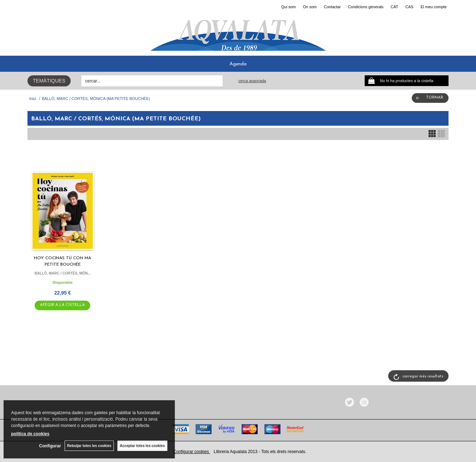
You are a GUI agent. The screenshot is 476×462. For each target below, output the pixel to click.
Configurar (50, 446)
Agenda (238, 64)
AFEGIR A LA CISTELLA (62, 305)
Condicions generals (366, 7)
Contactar (332, 7)
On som (310, 7)
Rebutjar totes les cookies (89, 446)
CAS (409, 7)
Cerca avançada (252, 81)
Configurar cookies (191, 452)
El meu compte (434, 7)
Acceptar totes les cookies (142, 446)
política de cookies (30, 434)
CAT (394, 7)
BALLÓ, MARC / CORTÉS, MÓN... (63, 273)
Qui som (288, 7)
